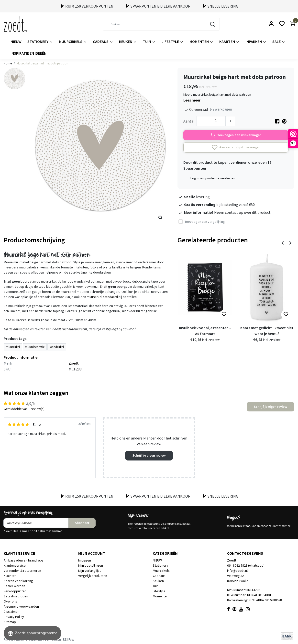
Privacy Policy (14, 617)
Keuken (128, 41)
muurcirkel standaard (102, 297)
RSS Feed (69, 639)
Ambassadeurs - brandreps (24, 560)
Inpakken (256, 41)
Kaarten (229, 41)
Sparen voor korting (18, 581)
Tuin (149, 41)
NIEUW (16, 41)
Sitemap (10, 622)
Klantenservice (15, 565)
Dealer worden (14, 586)
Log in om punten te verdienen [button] (213, 178)
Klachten (10, 576)
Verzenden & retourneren (22, 571)
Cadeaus (103, 41)
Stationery (40, 41)
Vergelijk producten (93, 576)
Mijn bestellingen (91, 565)
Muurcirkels (73, 41)
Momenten (201, 41)
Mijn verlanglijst (89, 571)
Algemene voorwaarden (21, 606)
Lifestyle (173, 41)
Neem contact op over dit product (242, 212)
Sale (279, 41)
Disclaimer (11, 612)
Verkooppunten (15, 591)
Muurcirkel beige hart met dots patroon (42, 63)
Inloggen (85, 560)
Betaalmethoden (16, 596)
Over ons (10, 601)
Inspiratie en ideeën (28, 53)
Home (8, 63)
